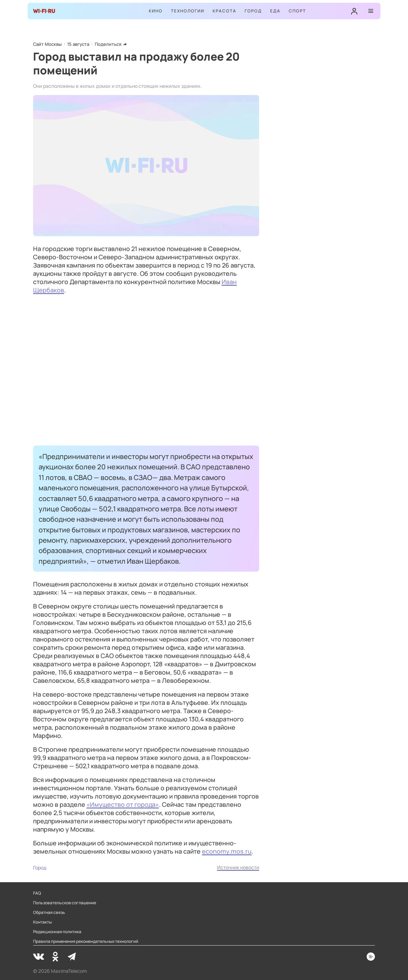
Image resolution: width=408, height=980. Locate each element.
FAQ (37, 893)
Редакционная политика (57, 932)
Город (253, 11)
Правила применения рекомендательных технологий (86, 941)
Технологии (188, 11)
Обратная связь (49, 913)
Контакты (42, 922)
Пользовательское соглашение (65, 903)
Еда (275, 11)
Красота (225, 11)
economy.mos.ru (227, 851)
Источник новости (238, 867)
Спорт (297, 11)
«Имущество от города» (123, 804)
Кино (156, 11)
